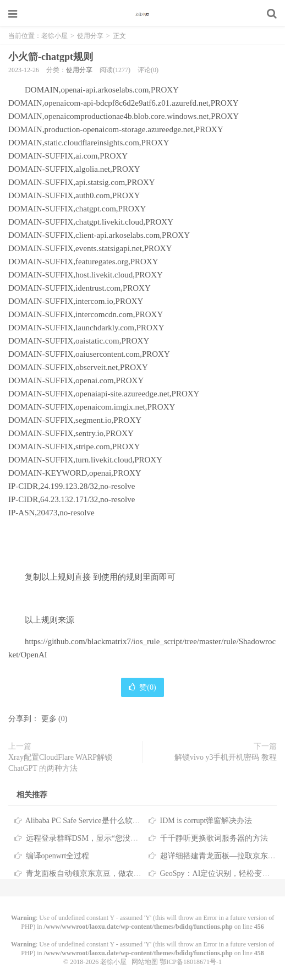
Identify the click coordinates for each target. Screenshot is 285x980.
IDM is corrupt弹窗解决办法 (206, 821)
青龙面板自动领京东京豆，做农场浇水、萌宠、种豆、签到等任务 (138, 873)
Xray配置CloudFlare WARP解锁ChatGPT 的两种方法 (60, 763)
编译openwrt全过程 (58, 856)
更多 (49, 719)
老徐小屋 (142, 14)
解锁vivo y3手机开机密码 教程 (226, 757)
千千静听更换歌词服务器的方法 (214, 838)
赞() (142, 687)
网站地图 (145, 962)
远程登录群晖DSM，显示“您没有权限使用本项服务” (115, 838)
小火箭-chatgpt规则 (51, 57)
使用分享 (90, 36)
